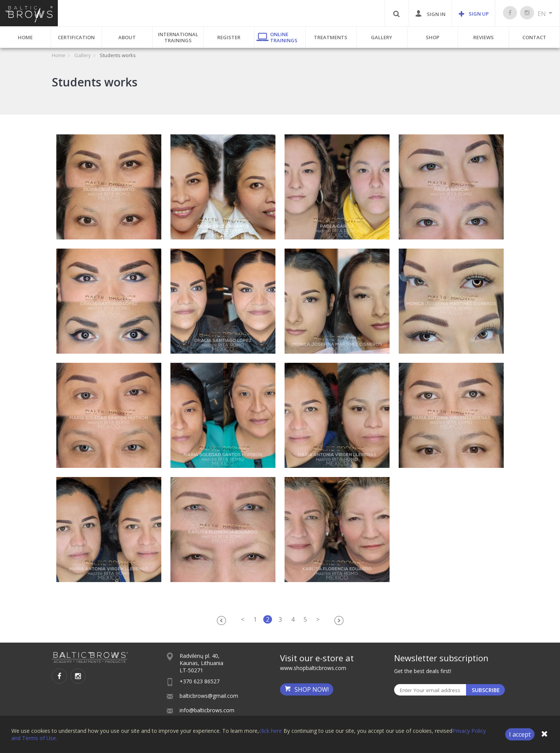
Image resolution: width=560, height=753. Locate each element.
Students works (118, 55)
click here (270, 731)
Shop (433, 37)
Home (25, 37)
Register (229, 37)
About (127, 37)
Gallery (382, 37)
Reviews (484, 37)
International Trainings (178, 37)
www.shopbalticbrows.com (313, 668)
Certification (76, 37)
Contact (534, 37)
